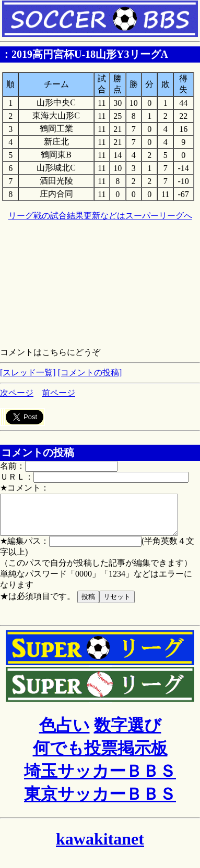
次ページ (17, 393)
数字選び (128, 733)
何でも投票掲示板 (100, 756)
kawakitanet (100, 847)
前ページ (58, 393)
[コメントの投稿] (90, 372)
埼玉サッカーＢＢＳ (100, 779)
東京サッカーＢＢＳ (100, 802)
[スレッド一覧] (28, 372)
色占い (64, 733)
